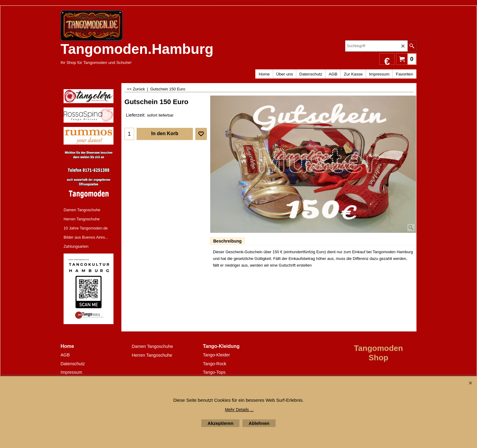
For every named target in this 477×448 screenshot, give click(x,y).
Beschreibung (227, 241)
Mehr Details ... (239, 410)
